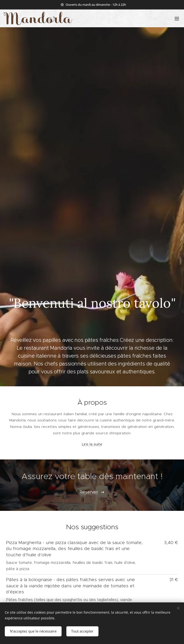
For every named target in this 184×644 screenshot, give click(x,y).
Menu (177, 19)
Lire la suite (92, 444)
